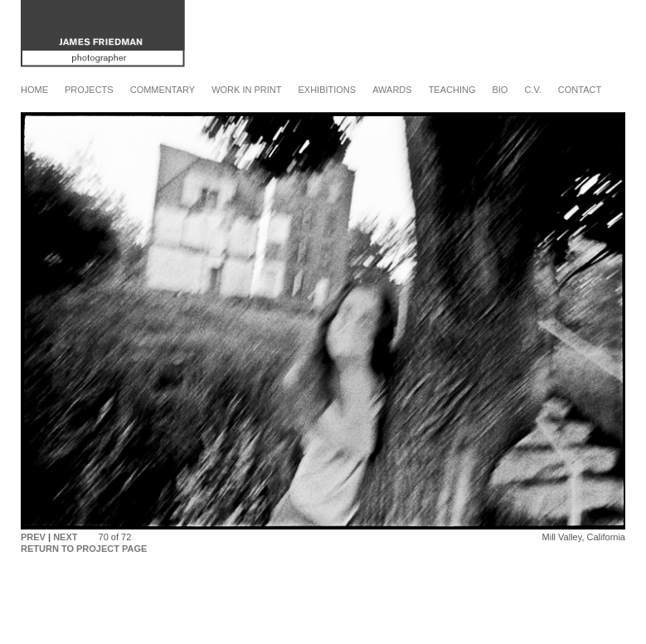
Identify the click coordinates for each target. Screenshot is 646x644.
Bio (500, 90)
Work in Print (246, 90)
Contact (580, 90)
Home (34, 90)
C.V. (532, 90)
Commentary (163, 90)
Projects (89, 90)
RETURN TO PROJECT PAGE (84, 549)
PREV (33, 537)
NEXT (65, 537)
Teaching (452, 90)
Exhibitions (327, 90)
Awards (392, 90)
